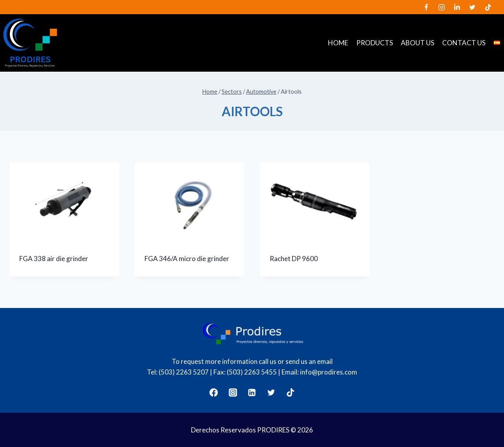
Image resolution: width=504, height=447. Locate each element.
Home (338, 43)
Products (375, 43)
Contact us (464, 43)
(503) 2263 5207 (184, 372)
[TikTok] (488, 7)
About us (418, 43)
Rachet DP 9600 (294, 259)
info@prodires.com (329, 372)
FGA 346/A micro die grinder (187, 259)
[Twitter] (472, 7)
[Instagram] (442, 7)
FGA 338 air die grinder (54, 259)
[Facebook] (426, 7)
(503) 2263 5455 (252, 372)
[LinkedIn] (457, 7)
